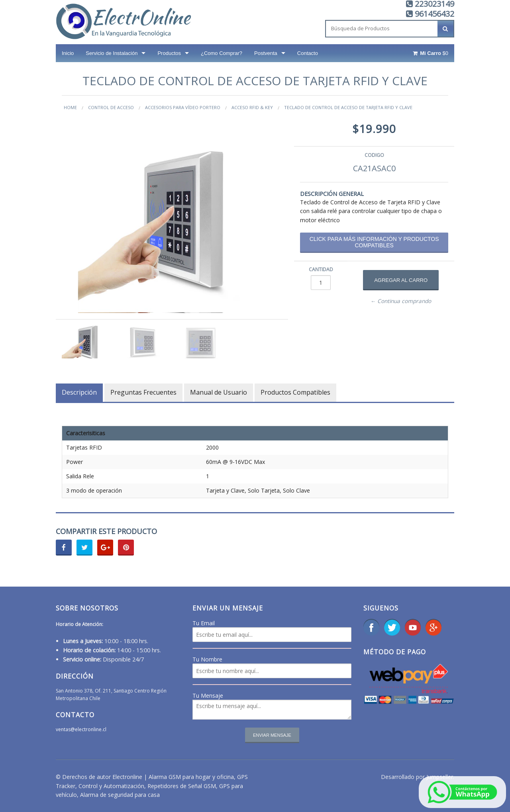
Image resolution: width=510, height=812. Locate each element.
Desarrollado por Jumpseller (417, 777)
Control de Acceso (111, 107)
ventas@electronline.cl (81, 729)
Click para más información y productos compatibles (374, 242)
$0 (430, 53)
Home (70, 107)
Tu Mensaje (208, 696)
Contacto (308, 53)
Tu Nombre (207, 659)
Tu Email (204, 623)
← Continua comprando (401, 301)
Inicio (68, 53)
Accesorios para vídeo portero (183, 107)
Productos (169, 53)
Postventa (266, 53)
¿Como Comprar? (222, 53)
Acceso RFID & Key (252, 107)
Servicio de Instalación (112, 53)
